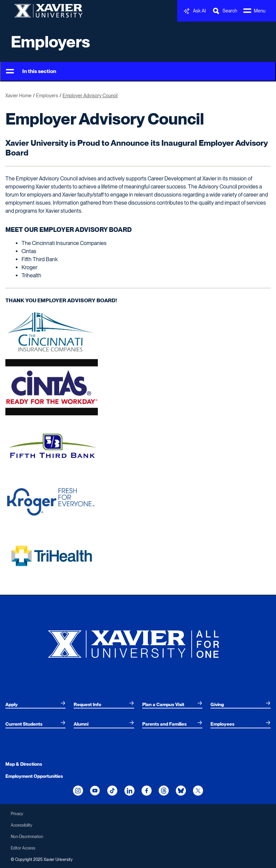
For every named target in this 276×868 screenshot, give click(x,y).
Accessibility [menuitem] (22, 825)
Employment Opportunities (34, 776)
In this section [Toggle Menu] (31, 72)
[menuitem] (35, 704)
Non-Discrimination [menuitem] (27, 837)
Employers (50, 42)
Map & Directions (24, 764)
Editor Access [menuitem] (23, 848)
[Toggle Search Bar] (225, 11)
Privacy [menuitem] (17, 814)
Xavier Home (18, 96)
